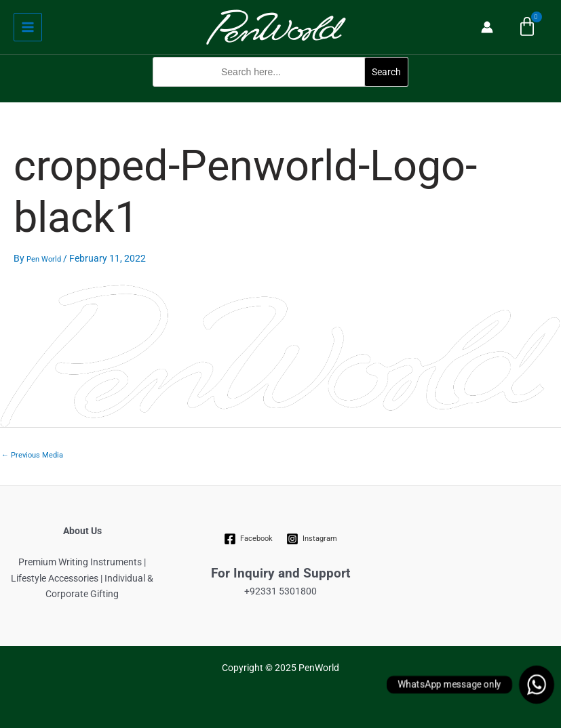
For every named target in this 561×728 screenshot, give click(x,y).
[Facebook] (248, 539)
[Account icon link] (487, 27)
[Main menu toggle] (28, 27)
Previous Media (32, 455)
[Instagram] (312, 539)
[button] (280, 94)
